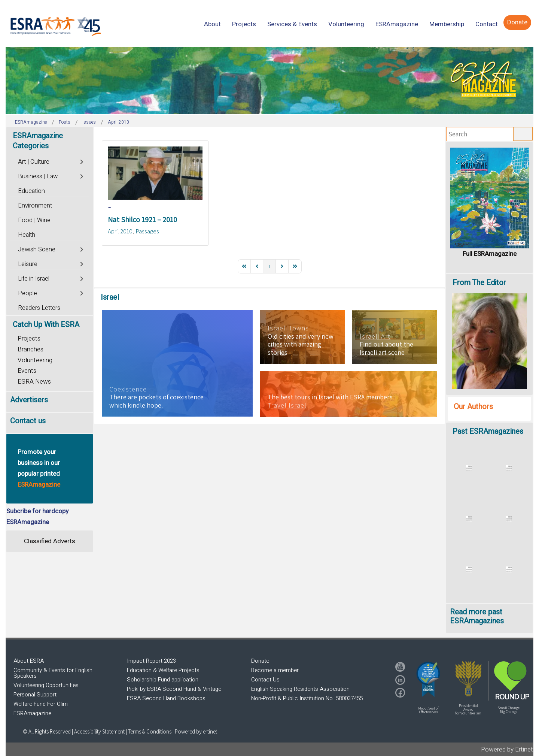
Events (27, 371)
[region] (269, 80)
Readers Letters (39, 308)
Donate (260, 661)
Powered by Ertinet (507, 749)
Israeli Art (375, 336)
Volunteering (35, 360)
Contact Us (265, 680)
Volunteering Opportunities (46, 685)
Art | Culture (34, 162)
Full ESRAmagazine (490, 254)
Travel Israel (287, 405)
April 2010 (120, 231)
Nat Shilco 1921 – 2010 (142, 220)
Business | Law (38, 176)
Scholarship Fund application (163, 680)
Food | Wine (34, 220)
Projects (29, 338)
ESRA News (34, 382)
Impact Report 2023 (151, 661)
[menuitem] (212, 24)
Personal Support (35, 695)
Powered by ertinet (196, 731)
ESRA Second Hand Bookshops (166, 698)
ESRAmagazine (32, 713)
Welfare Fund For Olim (41, 704)
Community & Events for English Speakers (53, 673)
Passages (147, 231)
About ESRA (29, 661)
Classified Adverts (50, 541)
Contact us (28, 421)
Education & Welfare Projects (163, 670)
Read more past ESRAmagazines (477, 616)
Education (31, 191)
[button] (428, 679)
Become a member (275, 670)
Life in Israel (34, 279)
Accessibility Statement (100, 731)
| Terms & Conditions (149, 731)
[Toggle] (82, 161)
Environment (35, 206)
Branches (31, 349)
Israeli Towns (288, 328)
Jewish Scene (37, 250)
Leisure (28, 264)
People (28, 293)
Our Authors (473, 407)
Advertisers (29, 400)
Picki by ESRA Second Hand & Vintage (174, 689)
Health (27, 235)
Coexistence (128, 389)
